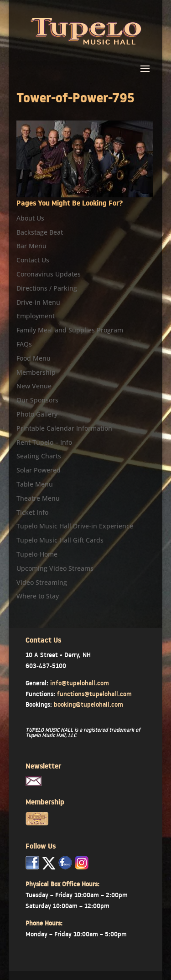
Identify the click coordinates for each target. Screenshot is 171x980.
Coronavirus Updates (49, 274)
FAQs (24, 344)
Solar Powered (39, 470)
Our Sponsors (37, 400)
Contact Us (33, 260)
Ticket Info (32, 512)
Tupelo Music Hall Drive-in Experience (75, 526)
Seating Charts (39, 456)
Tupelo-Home (37, 554)
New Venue (34, 386)
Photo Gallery (37, 414)
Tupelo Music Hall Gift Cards (60, 540)
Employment (36, 316)
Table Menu (35, 484)
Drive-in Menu (38, 302)
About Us (30, 218)
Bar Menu (31, 246)
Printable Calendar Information (64, 428)
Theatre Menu (38, 498)
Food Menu (34, 358)
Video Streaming (42, 582)
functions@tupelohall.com (94, 694)
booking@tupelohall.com (88, 704)
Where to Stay (38, 596)
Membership (36, 372)
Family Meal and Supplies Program (70, 330)
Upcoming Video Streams (55, 568)
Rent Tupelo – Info (44, 442)
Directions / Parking (47, 288)
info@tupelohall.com (80, 683)
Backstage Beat (40, 232)
